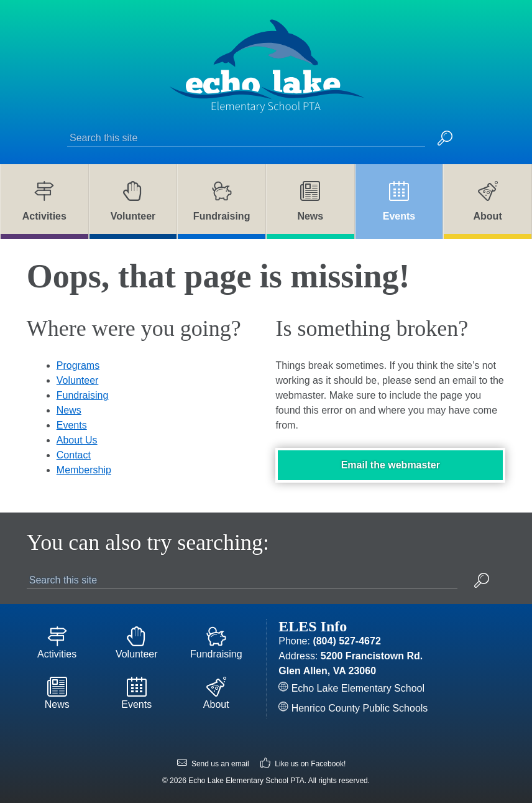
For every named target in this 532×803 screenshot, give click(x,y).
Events (72, 425)
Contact (74, 455)
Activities (57, 643)
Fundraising (83, 395)
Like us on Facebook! (303, 764)
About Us (77, 440)
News (69, 410)
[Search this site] (246, 138)
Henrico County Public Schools (353, 708)
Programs (78, 365)
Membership (84, 470)
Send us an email (213, 764)
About (216, 693)
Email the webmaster (391, 465)
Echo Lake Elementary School (351, 688)
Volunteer (78, 380)
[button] (445, 139)
